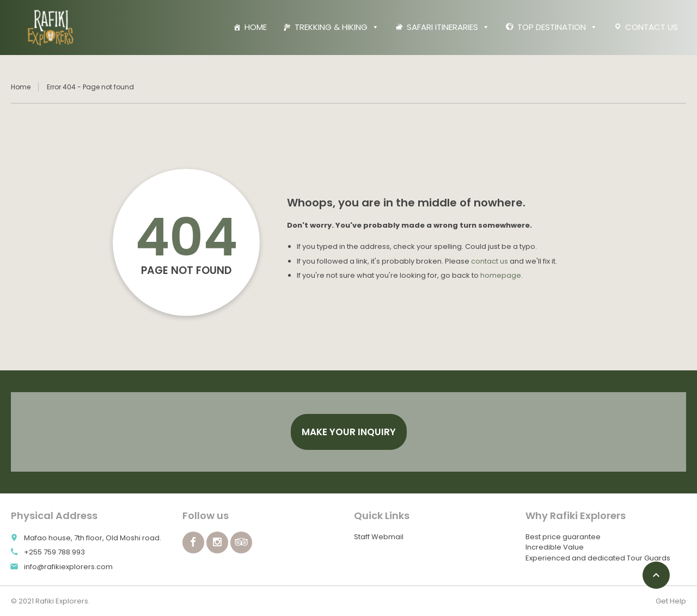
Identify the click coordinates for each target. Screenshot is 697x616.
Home (21, 87)
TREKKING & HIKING (337, 27)
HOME (256, 27)
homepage (501, 275)
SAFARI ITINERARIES (448, 27)
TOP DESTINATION (557, 27)
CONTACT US (652, 27)
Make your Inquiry (349, 432)
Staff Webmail (379, 537)
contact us (490, 261)
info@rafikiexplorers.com (68, 567)
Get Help (671, 601)
